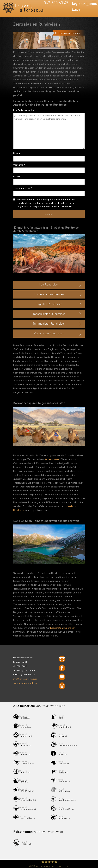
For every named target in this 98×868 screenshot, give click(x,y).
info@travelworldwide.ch (25, 679)
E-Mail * (17, 176)
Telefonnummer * (23, 188)
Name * (17, 153)
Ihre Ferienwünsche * (24, 110)
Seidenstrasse (52, 459)
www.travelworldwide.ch (25, 683)
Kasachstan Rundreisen (63, 628)
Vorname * (19, 165)
